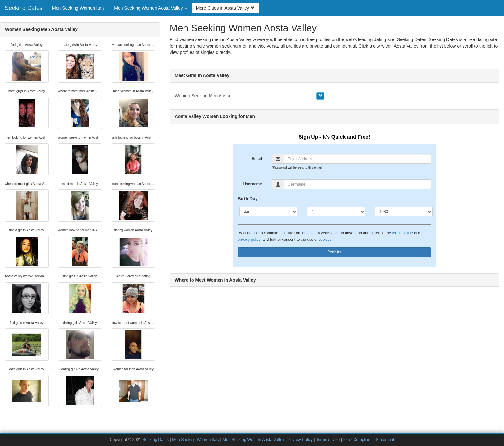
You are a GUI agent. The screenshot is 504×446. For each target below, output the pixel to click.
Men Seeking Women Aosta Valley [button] (151, 8)
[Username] (358, 184)
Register (334, 252)
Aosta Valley (406, 46)
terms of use (402, 233)
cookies (325, 240)
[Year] (404, 212)
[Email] (358, 159)
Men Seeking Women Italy (78, 8)
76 (320, 96)
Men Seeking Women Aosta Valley (253, 440)
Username (253, 184)
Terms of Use (328, 440)
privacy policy (249, 240)
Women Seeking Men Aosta (250, 96)
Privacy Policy (300, 440)
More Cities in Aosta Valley (225, 8)
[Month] (269, 212)
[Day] (336, 212)
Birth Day (248, 199)
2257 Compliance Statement (369, 440)
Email (257, 159)
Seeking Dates (24, 8)
